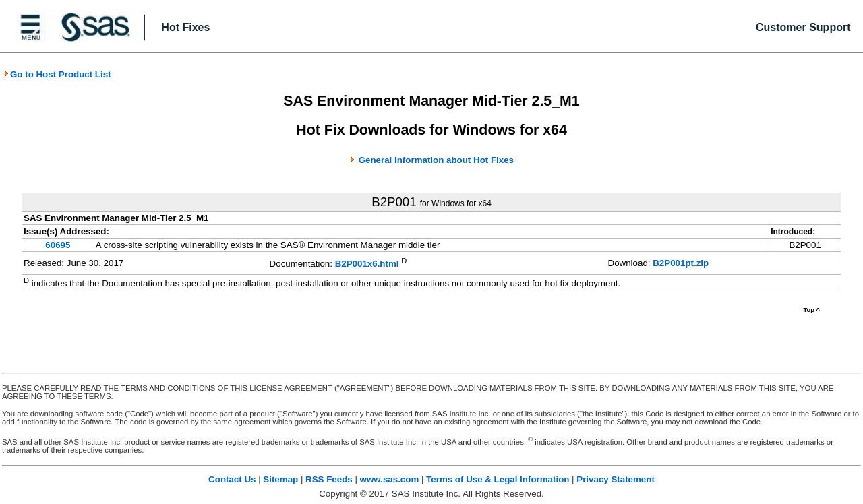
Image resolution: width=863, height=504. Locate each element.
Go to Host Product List (57, 74)
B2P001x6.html (367, 264)
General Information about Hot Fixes (436, 160)
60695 (58, 245)
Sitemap (280, 479)
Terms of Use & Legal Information (498, 479)
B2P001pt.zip (681, 263)
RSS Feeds (329, 479)
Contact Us (232, 479)
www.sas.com (390, 479)
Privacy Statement (616, 479)
